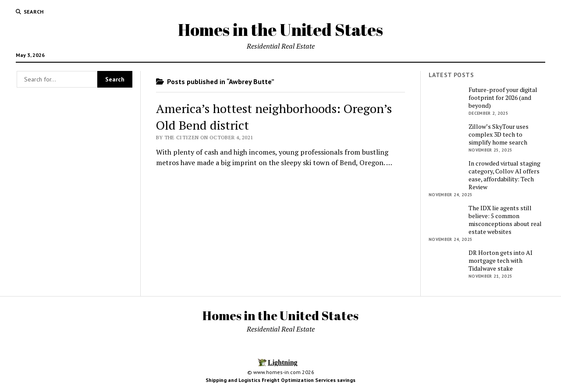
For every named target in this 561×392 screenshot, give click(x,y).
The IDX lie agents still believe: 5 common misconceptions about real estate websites (505, 220)
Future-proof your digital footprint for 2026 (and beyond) (503, 98)
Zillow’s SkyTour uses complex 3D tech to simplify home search (499, 134)
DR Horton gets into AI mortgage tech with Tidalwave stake (501, 261)
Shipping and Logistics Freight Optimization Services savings (280, 380)
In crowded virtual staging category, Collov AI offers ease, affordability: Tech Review (504, 175)
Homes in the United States (280, 30)
